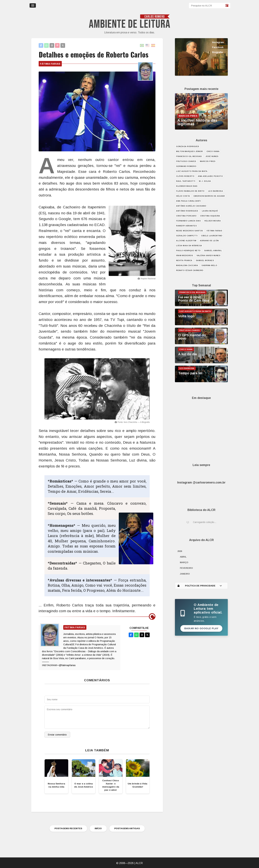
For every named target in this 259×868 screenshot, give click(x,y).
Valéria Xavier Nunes (208, 255)
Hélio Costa (183, 196)
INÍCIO (98, 828)
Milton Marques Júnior (189, 151)
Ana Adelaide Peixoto (210, 176)
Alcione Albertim (186, 241)
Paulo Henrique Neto (188, 251)
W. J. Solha (205, 181)
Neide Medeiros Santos (190, 231)
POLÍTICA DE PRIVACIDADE (200, 586)
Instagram (218, 42)
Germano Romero (186, 166)
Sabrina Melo (209, 265)
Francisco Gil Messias (189, 156)
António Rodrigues (187, 211)
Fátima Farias (50, 64)
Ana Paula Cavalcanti (188, 201)
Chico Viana (213, 151)
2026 (180, 551)
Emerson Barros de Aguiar (209, 196)
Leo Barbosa (216, 191)
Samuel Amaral (213, 251)
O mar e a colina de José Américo (84, 785)
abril (183, 557)
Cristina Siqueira (210, 216)
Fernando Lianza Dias (188, 221)
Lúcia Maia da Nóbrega (189, 246)
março (184, 562)
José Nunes (212, 156)
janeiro (185, 574)
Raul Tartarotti (186, 181)
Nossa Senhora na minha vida (56, 785)
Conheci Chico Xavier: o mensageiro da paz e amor (111, 785)
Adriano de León (209, 241)
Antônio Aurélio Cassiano (191, 206)
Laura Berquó (210, 211)
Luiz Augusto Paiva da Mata (192, 171)
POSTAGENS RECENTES (68, 828)
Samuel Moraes (205, 260)
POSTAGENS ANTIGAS (127, 828)
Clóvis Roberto (185, 176)
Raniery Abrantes (186, 226)
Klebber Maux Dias (187, 186)
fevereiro (186, 568)
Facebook (218, 47)
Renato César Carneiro (190, 270)
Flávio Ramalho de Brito (190, 191)
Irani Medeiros (185, 255)
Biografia (217, 52)
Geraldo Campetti (187, 236)
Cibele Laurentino (212, 236)
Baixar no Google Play (201, 628)
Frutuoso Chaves (186, 161)
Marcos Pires (208, 161)
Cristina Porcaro (186, 216)
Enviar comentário (57, 735)
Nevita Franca (184, 260)
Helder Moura (213, 221)
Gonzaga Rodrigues (188, 146)
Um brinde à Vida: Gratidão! (138, 785)
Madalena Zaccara (187, 265)
